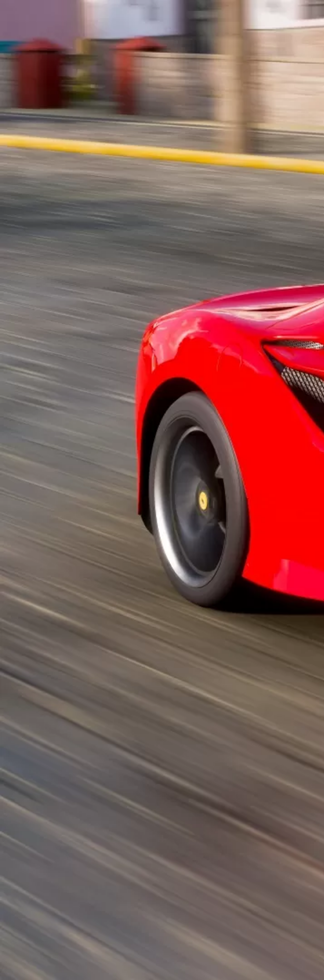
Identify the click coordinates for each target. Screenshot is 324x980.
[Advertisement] (111, 119)
